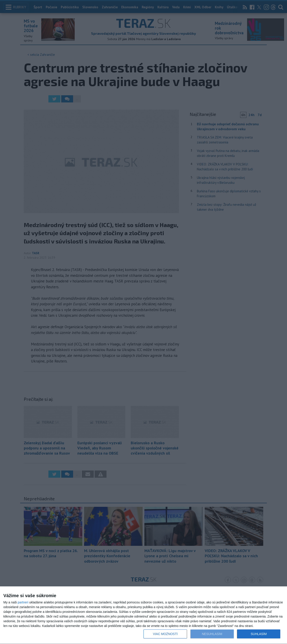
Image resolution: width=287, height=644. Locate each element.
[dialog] (143, 615)
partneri (23, 602)
